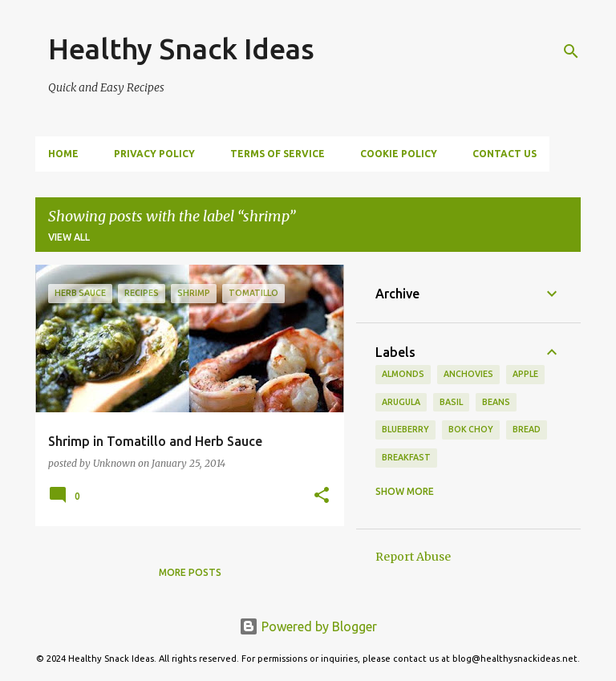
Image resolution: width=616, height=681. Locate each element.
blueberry (405, 429)
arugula (401, 402)
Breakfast (406, 457)
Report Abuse (413, 557)
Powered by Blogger (308, 626)
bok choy (471, 429)
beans (496, 402)
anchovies (468, 374)
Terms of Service (278, 154)
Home (63, 154)
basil (451, 402)
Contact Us (505, 154)
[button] (322, 496)
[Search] (571, 51)
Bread (527, 429)
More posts (190, 572)
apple (525, 374)
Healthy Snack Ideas (181, 49)
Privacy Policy (154, 154)
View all (69, 237)
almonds (403, 374)
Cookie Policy (399, 154)
